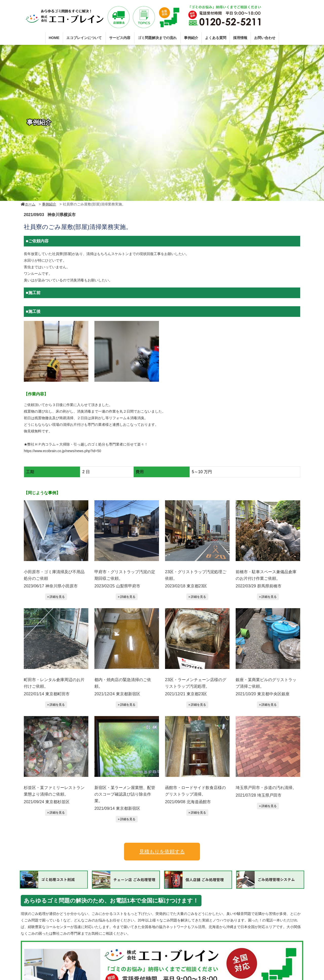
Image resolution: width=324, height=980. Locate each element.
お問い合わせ (265, 38)
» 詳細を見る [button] (56, 597)
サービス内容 (120, 38)
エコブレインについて (84, 38)
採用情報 (240, 38)
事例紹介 (191, 38)
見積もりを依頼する (162, 852)
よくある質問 (216, 38)
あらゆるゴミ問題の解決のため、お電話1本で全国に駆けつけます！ (119, 901)
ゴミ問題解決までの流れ (157, 38)
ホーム (28, 204)
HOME (54, 38)
